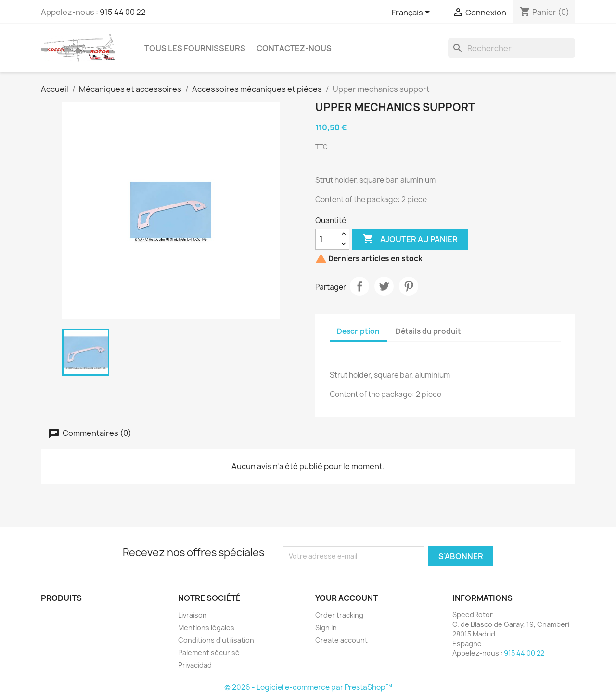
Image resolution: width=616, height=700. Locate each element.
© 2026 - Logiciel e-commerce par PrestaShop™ (308, 687)
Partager (359, 286)
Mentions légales (206, 628)
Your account (346, 598)
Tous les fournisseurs (195, 48)
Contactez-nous (294, 48)
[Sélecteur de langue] (412, 13)
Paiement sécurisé (209, 653)
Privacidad (195, 665)
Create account (341, 640)
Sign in (326, 628)
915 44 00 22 (123, 12)
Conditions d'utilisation (216, 640)
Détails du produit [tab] (428, 331)
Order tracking (339, 615)
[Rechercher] (512, 48)
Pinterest (409, 286)
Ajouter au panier (410, 239)
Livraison (192, 615)
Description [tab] (358, 331)
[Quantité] (327, 239)
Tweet (384, 286)
